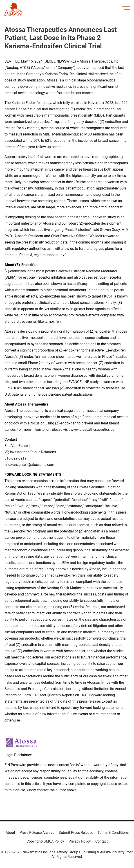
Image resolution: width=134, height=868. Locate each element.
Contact (102, 841)
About (10, 833)
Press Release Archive (37, 833)
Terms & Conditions (113, 833)
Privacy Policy (80, 841)
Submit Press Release (76, 833)
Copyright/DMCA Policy (45, 841)
